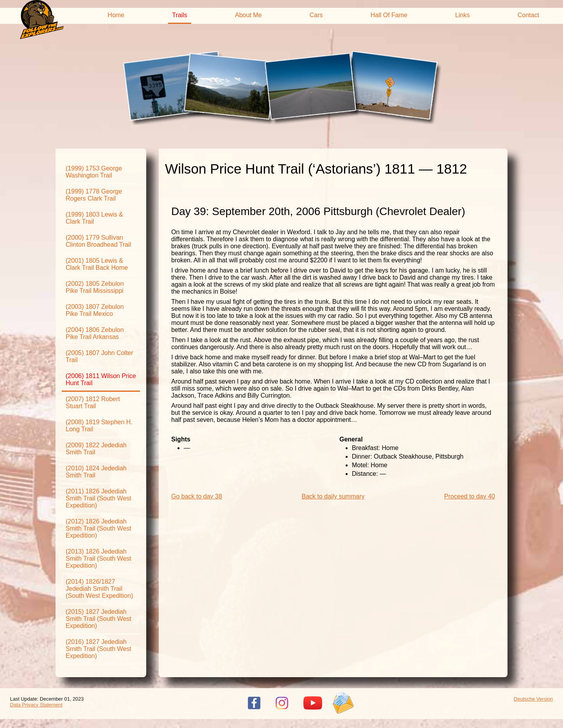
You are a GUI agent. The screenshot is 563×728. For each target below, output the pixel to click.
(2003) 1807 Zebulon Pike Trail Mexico (95, 310)
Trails (180, 15)
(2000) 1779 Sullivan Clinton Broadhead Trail (98, 241)
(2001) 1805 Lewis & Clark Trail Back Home (97, 264)
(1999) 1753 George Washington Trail (94, 172)
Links (462, 15)
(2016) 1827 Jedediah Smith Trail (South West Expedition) (99, 649)
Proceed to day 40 (470, 496)
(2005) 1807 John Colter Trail (100, 356)
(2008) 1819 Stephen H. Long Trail (99, 426)
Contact (528, 15)
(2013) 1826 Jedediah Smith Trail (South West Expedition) (99, 559)
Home (116, 15)
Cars (316, 15)
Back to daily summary (333, 496)
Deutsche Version (533, 699)
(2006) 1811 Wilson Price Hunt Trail (101, 379)
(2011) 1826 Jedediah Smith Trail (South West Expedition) (99, 498)
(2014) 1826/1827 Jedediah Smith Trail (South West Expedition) (99, 589)
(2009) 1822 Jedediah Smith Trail (96, 449)
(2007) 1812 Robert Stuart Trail (93, 403)
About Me (248, 15)
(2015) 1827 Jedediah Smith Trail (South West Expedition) (99, 619)
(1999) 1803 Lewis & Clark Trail (94, 218)
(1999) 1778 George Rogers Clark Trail (94, 195)
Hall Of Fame (389, 15)
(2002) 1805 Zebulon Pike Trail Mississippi (95, 287)
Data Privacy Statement (36, 705)
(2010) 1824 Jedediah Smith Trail (96, 472)
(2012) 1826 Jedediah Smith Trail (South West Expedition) (99, 528)
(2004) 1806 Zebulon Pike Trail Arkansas (95, 333)
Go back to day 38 (197, 496)
